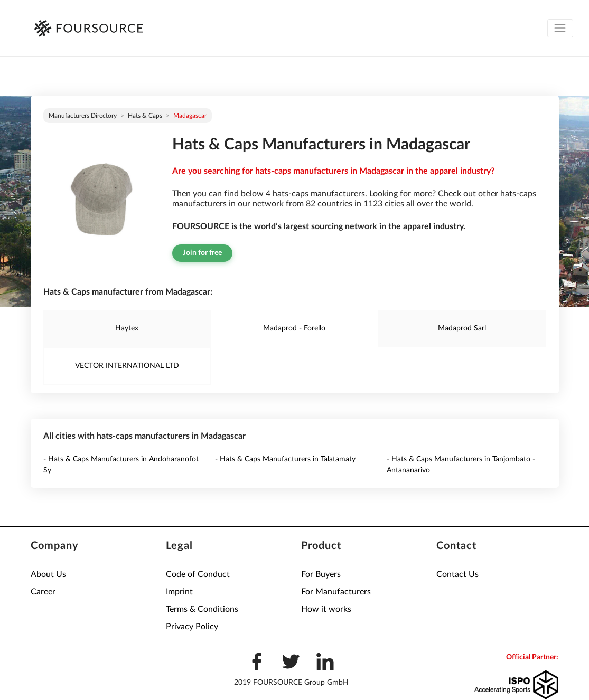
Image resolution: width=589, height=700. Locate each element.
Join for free (202, 253)
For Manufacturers (336, 592)
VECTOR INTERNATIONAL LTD (127, 366)
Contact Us (457, 574)
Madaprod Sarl (462, 328)
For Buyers (321, 574)
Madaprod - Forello (294, 328)
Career (43, 592)
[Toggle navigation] (560, 28)
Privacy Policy (192, 627)
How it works (326, 609)
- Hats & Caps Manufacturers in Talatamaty (285, 459)
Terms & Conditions (202, 609)
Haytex (127, 328)
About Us (48, 574)
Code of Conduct (198, 574)
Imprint (179, 592)
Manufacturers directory (83, 116)
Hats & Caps (145, 116)
